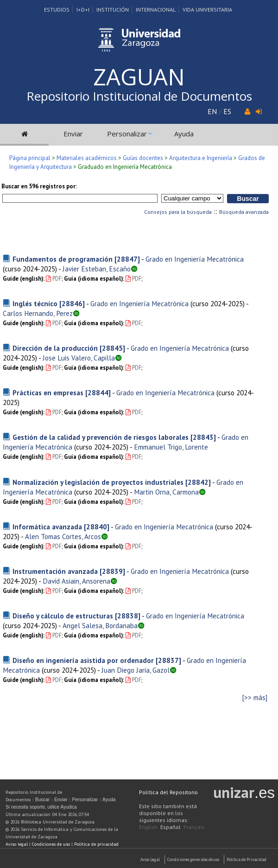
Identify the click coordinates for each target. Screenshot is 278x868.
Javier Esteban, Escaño (97, 269)
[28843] (203, 437)
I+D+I (83, 10)
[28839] (112, 571)
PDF (54, 279)
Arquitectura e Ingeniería (201, 158)
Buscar (42, 800)
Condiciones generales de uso (193, 859)
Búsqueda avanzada (244, 212)
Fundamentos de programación (63, 259)
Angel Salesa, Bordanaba (100, 625)
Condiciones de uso (51, 844)
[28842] (198, 482)
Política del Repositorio (168, 792)
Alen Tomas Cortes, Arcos (63, 536)
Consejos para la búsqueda (178, 212)
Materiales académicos (87, 158)
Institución (113, 10)
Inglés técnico (35, 303)
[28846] (72, 303)
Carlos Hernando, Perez (38, 313)
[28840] (97, 527)
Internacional (156, 10)
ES (227, 111)
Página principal (30, 158)
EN (212, 111)
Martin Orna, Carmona (166, 492)
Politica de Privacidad (246, 859)
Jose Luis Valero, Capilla (79, 358)
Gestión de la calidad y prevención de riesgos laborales (101, 437)
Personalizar (127, 134)
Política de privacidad (96, 844)
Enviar (73, 134)
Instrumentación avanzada (55, 571)
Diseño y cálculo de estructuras (63, 616)
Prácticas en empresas (48, 392)
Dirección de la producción (55, 348)
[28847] (127, 259)
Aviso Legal (150, 859)
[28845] (112, 348)
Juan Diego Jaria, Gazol (136, 670)
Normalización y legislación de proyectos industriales (98, 482)
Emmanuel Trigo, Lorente (171, 447)
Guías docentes (143, 158)
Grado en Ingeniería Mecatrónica (195, 259)
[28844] (98, 392)
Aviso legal (17, 844)
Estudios (57, 10)
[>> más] (255, 698)
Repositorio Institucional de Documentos (139, 96)
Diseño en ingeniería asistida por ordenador (83, 660)
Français (194, 827)
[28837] (168, 660)
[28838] (128, 616)
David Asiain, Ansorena (76, 581)
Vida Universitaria (207, 10)
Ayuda (184, 134)
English (148, 827)
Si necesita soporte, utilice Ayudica (41, 807)
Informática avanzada (47, 527)
